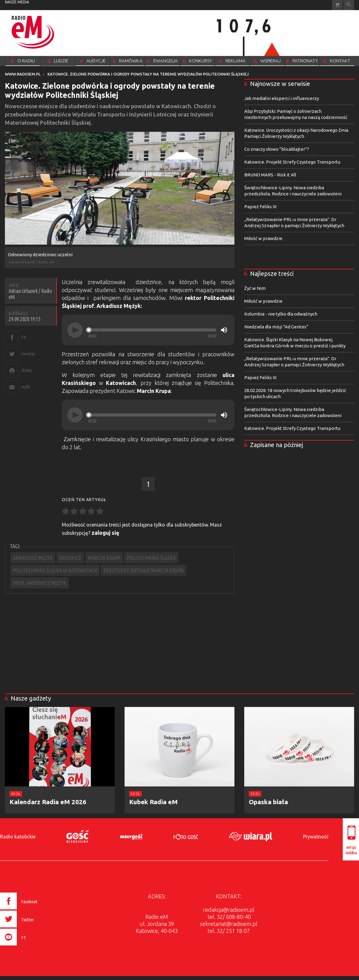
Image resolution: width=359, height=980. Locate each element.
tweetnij (28, 354)
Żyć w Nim (255, 288)
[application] (148, 330)
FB (24, 337)
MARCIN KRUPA (104, 558)
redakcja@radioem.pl (229, 910)
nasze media (17, 2)
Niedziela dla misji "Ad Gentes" (276, 327)
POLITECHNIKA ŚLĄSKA (151, 558)
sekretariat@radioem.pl (229, 924)
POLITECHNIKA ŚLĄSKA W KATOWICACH (55, 570)
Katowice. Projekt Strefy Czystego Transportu (292, 162)
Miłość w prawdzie (263, 238)
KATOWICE (70, 558)
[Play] (75, 330)
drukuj (26, 370)
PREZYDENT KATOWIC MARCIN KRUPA (144, 570)
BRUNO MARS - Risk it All (270, 175)
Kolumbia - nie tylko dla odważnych (281, 314)
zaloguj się (105, 533)
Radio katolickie (18, 837)
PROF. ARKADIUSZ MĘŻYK (39, 583)
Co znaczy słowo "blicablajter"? (277, 149)
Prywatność (316, 837)
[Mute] (224, 330)
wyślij (25, 387)
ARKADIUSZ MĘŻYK (33, 558)
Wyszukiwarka (349, 5)
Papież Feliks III (260, 207)
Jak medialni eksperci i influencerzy (282, 98)
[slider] (152, 330)
